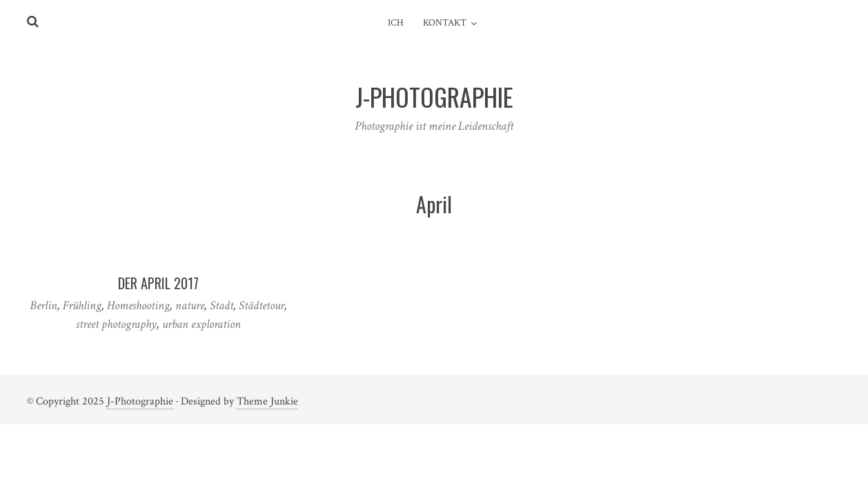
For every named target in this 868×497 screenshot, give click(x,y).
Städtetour (262, 305)
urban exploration (201, 324)
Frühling (82, 305)
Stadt (221, 305)
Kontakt (445, 23)
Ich (396, 23)
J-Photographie (140, 401)
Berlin (43, 305)
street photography (116, 324)
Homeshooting (138, 305)
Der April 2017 (158, 283)
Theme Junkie (267, 401)
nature (190, 305)
